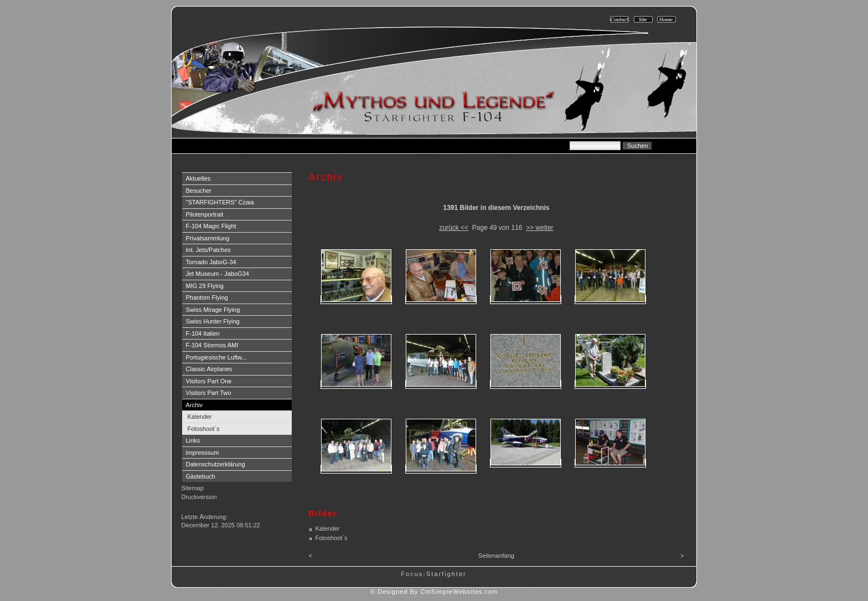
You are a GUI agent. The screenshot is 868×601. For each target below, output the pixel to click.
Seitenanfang (496, 556)
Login (190, 508)
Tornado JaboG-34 (211, 262)
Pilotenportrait (205, 214)
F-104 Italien (203, 333)
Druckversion (199, 497)
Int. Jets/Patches (208, 250)
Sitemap (193, 488)
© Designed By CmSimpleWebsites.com (434, 592)
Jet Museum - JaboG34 (218, 274)
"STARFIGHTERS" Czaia (220, 202)
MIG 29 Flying (205, 286)
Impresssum (203, 453)
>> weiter (539, 228)
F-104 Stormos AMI (212, 345)
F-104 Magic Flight (211, 226)
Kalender (200, 417)
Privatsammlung (208, 238)
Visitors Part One (209, 381)
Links (193, 440)
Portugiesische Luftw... (216, 357)
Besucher (199, 191)
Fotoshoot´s (204, 429)
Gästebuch (201, 476)
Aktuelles (198, 178)
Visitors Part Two (209, 393)
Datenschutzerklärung (216, 464)
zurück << (454, 228)
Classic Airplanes (209, 369)
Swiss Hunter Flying (213, 321)
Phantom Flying (207, 297)
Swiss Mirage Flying (213, 310)
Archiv (195, 405)
